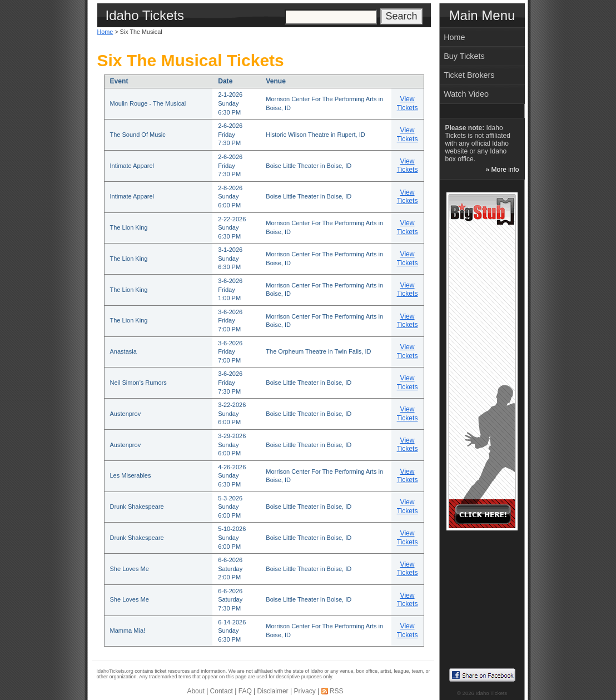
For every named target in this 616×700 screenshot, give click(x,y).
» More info (502, 170)
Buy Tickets (464, 56)
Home (105, 32)
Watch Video (466, 94)
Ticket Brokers (469, 75)
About (195, 691)
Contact (222, 691)
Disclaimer (273, 691)
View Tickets (408, 103)
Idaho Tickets (492, 693)
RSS (337, 691)
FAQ (245, 691)
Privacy (304, 691)
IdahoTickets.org (115, 671)
